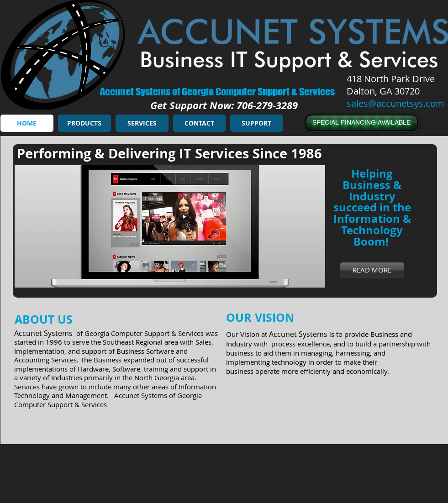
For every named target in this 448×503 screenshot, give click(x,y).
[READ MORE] (372, 270)
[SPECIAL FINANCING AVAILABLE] (362, 123)
